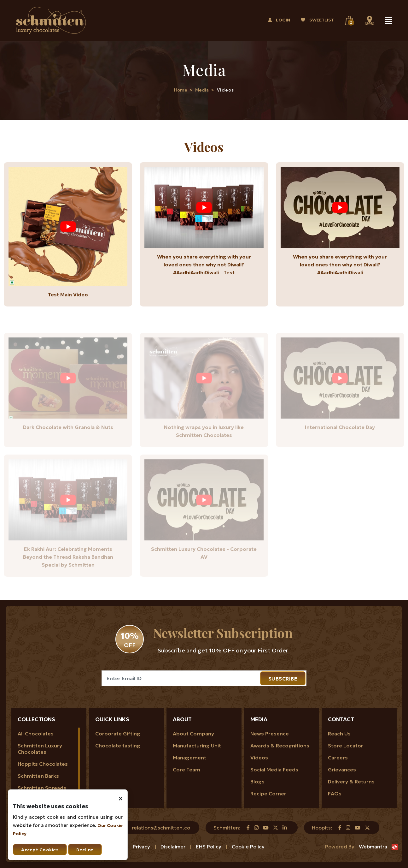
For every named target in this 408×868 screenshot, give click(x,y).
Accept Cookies (40, 850)
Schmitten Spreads (42, 788)
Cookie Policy (248, 847)
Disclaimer (174, 847)
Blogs (257, 782)
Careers (338, 758)
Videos (259, 758)
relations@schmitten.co (161, 828)
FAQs (335, 794)
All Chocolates (36, 734)
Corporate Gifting (118, 734)
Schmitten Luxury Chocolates (40, 749)
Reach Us (339, 734)
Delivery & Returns (351, 782)
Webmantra (373, 847)
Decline (85, 850)
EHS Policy (209, 847)
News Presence (270, 734)
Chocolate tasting (118, 746)
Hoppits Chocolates (43, 764)
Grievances (342, 770)
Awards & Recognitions (280, 746)
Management (189, 758)
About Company (193, 734)
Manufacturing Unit (197, 746)
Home (181, 90)
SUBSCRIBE (283, 679)
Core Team (187, 770)
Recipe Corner (268, 794)
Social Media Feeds (274, 770)
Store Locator (346, 746)
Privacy (142, 847)
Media (202, 90)
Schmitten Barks (38, 776)
